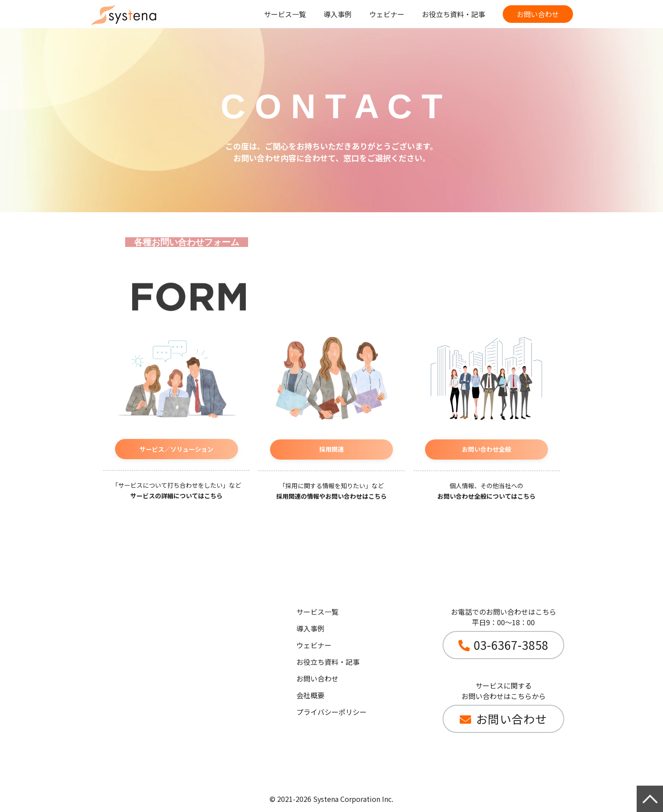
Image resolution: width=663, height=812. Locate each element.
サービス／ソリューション (177, 449)
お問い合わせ (538, 14)
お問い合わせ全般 (486, 449)
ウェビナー (387, 14)
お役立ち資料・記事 (454, 14)
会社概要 (310, 695)
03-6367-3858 (511, 645)
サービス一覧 (285, 14)
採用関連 (331, 449)
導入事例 (338, 14)
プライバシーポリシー (331, 712)
